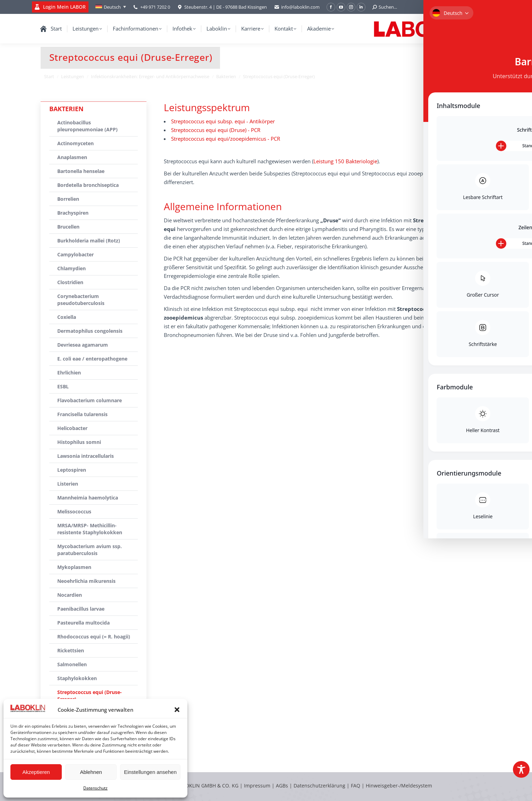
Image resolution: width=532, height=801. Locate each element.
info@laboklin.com (297, 7)
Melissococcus (74, 511)
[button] (177, 710)
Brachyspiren (73, 213)
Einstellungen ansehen (150, 772)
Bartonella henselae (81, 171)
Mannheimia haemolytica (88, 498)
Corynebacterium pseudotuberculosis (81, 300)
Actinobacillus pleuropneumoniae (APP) (87, 126)
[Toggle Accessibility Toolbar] (521, 769)
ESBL (63, 386)
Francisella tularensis (82, 414)
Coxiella (67, 317)
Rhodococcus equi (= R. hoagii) (94, 637)
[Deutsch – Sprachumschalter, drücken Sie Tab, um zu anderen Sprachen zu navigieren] (111, 7)
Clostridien (70, 282)
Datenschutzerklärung (319, 786)
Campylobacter (75, 254)
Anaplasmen (72, 157)
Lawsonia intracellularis (86, 456)
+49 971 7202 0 (155, 7)
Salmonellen (72, 664)
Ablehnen (91, 772)
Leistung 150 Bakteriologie (345, 161)
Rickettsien (71, 650)
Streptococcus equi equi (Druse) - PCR (216, 130)
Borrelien (68, 199)
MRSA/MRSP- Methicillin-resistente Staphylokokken (90, 529)
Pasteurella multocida (83, 623)
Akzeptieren (36, 772)
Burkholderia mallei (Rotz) (89, 241)
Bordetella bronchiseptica (88, 185)
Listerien (68, 484)
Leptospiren (72, 470)
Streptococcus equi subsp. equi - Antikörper (223, 121)
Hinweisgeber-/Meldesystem (399, 786)
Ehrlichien (69, 373)
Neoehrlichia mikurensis (86, 581)
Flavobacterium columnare (90, 400)
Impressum (257, 786)
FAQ (356, 786)
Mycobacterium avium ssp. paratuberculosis (90, 550)
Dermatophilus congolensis (90, 331)
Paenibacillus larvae (81, 609)
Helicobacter (72, 428)
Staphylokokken (77, 678)
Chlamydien (71, 268)
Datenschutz (95, 788)
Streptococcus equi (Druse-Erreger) (90, 696)
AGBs (283, 786)
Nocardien (70, 595)
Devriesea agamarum (83, 345)
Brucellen (68, 227)
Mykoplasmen (74, 567)
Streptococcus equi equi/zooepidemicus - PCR (226, 139)
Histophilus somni (79, 442)
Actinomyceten (75, 143)
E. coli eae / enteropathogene (92, 359)
